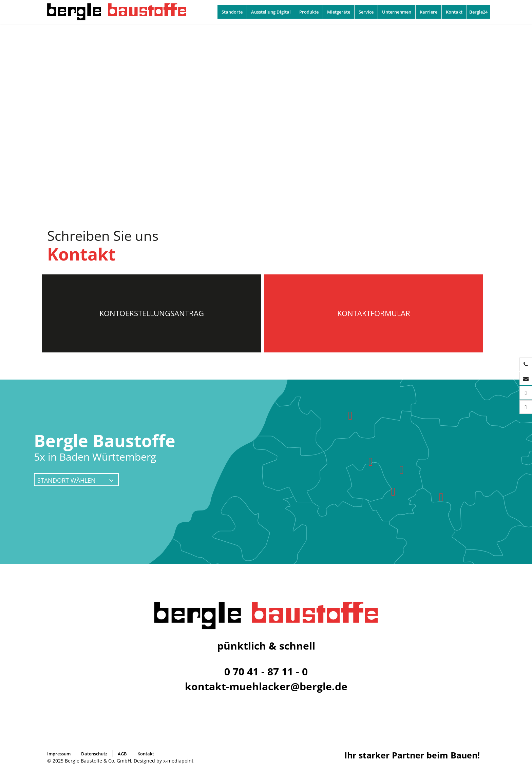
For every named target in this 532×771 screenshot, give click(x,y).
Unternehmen (397, 12)
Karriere (429, 12)
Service (366, 12)
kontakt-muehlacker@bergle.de (266, 686)
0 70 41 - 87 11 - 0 (266, 671)
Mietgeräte (339, 12)
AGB (122, 754)
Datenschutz (94, 754)
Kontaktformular (374, 313)
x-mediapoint (178, 761)
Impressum (59, 754)
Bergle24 (478, 12)
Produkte (309, 12)
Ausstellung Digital (271, 12)
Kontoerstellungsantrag (152, 313)
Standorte (232, 12)
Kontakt (454, 12)
